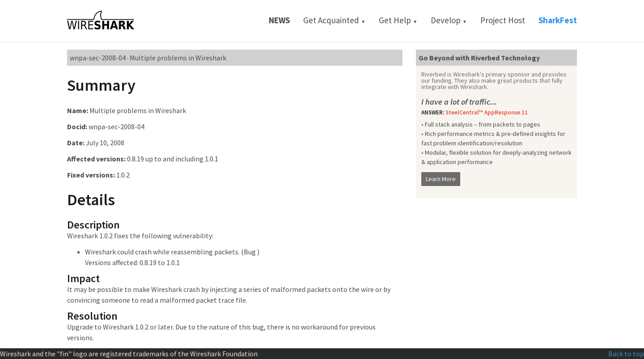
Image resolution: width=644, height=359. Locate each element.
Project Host (503, 20)
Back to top (626, 354)
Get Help (398, 20)
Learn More (441, 179)
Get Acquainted (334, 20)
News (279, 20)
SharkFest (558, 20)
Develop (449, 20)
